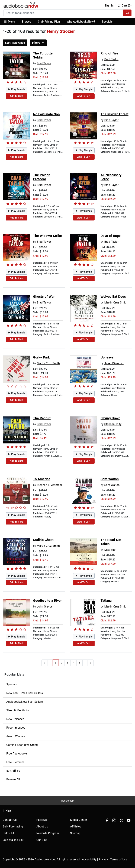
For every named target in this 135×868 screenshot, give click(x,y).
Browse (26, 22)
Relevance (15, 43)
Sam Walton (112, 485)
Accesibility (89, 859)
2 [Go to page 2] (62, 663)
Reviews (42, 820)
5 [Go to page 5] (80, 663)
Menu (9, 22)
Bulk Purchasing (13, 826)
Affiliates (76, 826)
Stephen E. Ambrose (50, 485)
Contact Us (10, 820)
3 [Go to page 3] (68, 663)
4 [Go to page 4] (74, 663)
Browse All (13, 779)
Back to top (67, 801)
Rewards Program (48, 833)
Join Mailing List (13, 840)
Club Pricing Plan (49, 22)
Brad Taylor (44, 63)
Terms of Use (119, 859)
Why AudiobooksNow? (81, 22)
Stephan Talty (113, 424)
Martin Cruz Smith (116, 303)
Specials (107, 22)
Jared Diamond (114, 363)
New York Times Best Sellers (25, 693)
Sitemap (75, 833)
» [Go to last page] (91, 663)
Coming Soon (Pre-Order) (22, 745)
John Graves (45, 607)
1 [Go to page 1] (56, 663)
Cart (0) (124, 5)
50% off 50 (13, 771)
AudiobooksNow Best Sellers (25, 702)
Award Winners (16, 736)
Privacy (103, 859)
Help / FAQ (9, 833)
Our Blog (42, 840)
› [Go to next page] (85, 663)
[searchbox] (64, 13)
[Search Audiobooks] (127, 13)
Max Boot (110, 550)
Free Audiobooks (17, 754)
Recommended (16, 728)
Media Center (79, 820)
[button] (11, 22)
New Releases (15, 719)
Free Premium (15, 762)
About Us (42, 826)
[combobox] (67, 13)
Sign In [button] (109, 6)
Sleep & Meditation (18, 710)
